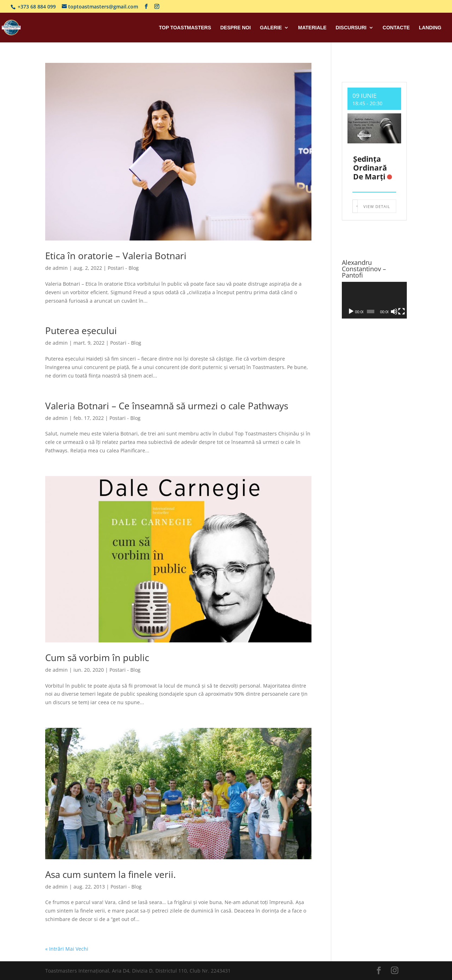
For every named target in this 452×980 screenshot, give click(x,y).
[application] (374, 300)
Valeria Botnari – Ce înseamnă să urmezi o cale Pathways (167, 406)
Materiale (312, 28)
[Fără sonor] (394, 311)
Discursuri (351, 28)
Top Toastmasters (185, 28)
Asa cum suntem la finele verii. (111, 874)
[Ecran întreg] (402, 311)
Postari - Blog (123, 268)
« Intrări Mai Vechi (67, 949)
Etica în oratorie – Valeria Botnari (116, 256)
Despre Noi (236, 28)
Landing (430, 28)
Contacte (396, 28)
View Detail (377, 206)
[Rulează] (351, 311)
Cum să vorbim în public (97, 658)
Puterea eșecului (81, 331)
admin (60, 268)
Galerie (271, 28)
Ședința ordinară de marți (370, 168)
